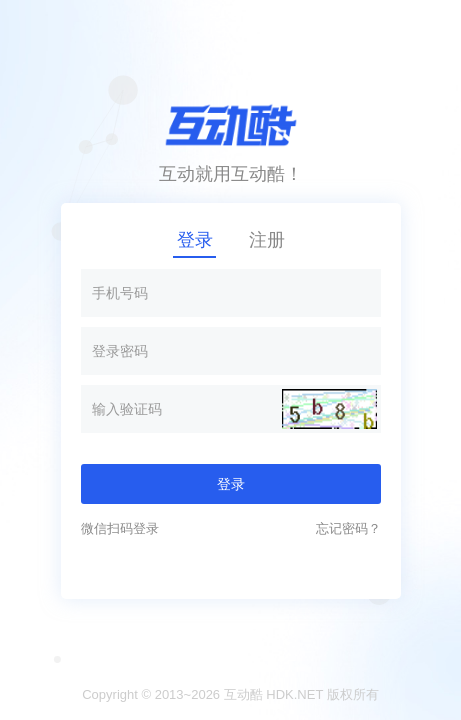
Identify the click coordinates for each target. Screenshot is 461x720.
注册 (267, 240)
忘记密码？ (348, 528)
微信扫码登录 (120, 528)
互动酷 (243, 694)
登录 (195, 240)
